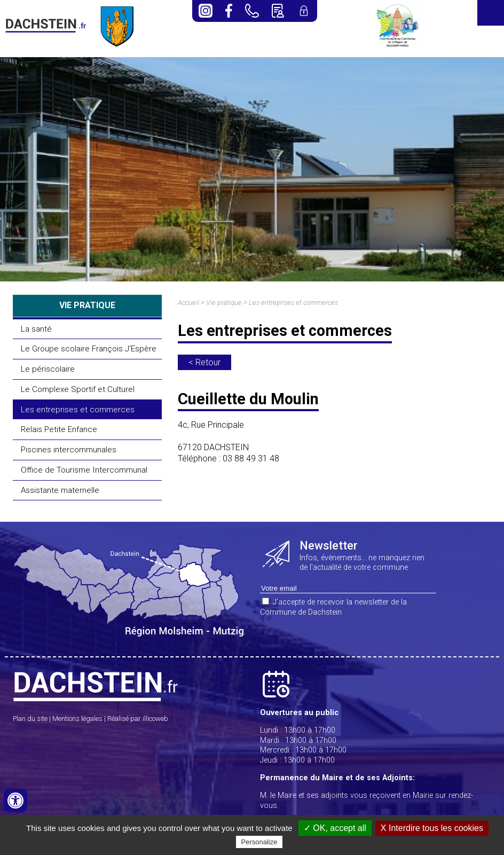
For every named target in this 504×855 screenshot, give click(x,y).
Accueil (188, 303)
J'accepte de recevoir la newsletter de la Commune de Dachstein (333, 607)
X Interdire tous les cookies (432, 828)
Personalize (259, 842)
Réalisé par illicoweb (138, 719)
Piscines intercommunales (69, 450)
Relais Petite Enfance (59, 429)
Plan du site (30, 719)
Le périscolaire (48, 369)
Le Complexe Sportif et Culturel (78, 389)
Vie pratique (224, 303)
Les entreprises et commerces (78, 410)
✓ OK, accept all (335, 828)
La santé (36, 329)
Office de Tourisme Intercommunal (84, 470)
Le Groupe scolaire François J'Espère (89, 349)
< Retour (204, 362)
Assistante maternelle (60, 490)
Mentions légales (77, 719)
